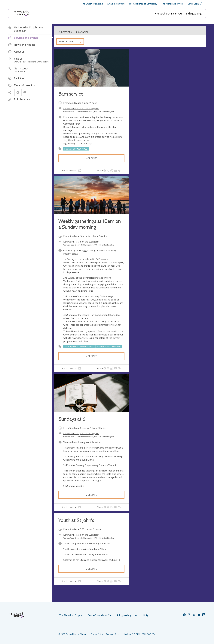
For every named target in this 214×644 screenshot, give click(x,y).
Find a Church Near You (168, 14)
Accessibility (142, 615)
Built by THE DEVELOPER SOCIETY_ (140, 634)
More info (91, 158)
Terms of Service (114, 634)
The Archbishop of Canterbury (143, 4)
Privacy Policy (97, 634)
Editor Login (195, 4)
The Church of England (92, 4)
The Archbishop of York (172, 4)
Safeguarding (194, 14)
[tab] (71, 171)
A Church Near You (116, 4)
